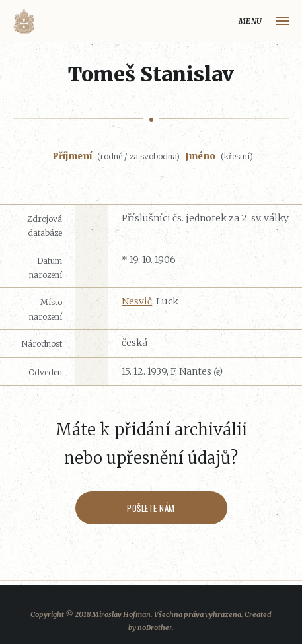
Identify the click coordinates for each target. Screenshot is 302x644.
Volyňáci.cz (24, 21)
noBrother (155, 627)
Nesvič (137, 301)
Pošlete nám (151, 508)
